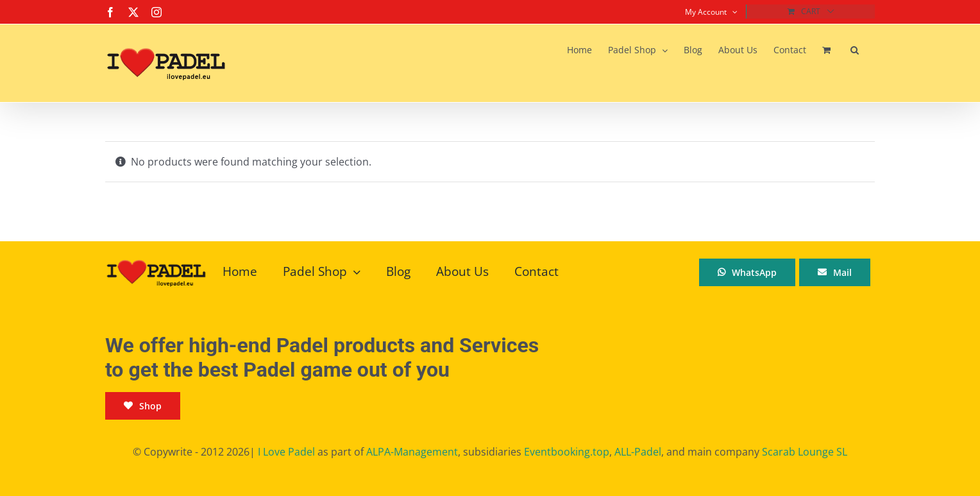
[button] (855, 50)
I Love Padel (286, 452)
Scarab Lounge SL (805, 452)
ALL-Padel (638, 452)
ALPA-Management (412, 452)
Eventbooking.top (567, 452)
